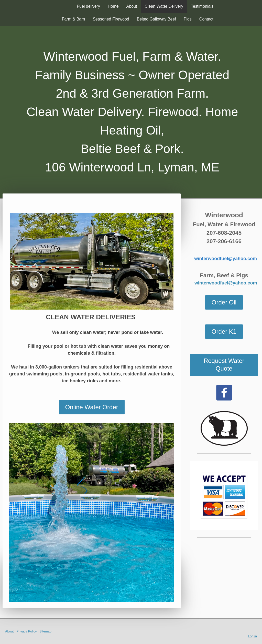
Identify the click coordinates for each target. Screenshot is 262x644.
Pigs (188, 19)
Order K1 (224, 331)
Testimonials (202, 6)
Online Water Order (92, 407)
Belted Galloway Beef (156, 19)
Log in (252, 636)
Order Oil (224, 302)
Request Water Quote (224, 365)
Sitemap (45, 631)
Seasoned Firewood (111, 19)
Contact (206, 19)
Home (113, 6)
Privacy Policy (27, 631)
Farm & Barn (74, 19)
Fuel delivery (88, 6)
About (132, 6)
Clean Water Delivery (164, 6)
